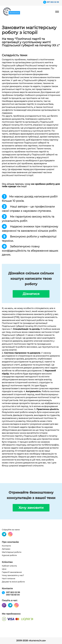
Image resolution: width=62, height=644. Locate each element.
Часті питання (8, 579)
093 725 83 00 (13, 595)
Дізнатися (31, 294)
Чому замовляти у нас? (13, 575)
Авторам (6, 549)
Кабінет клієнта (9, 566)
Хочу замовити (31, 508)
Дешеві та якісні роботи (13, 582)
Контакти (6, 546)
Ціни (4, 569)
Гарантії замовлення (12, 572)
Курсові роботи (9, 555)
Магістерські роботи (12, 552)
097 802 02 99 (53, 2)
